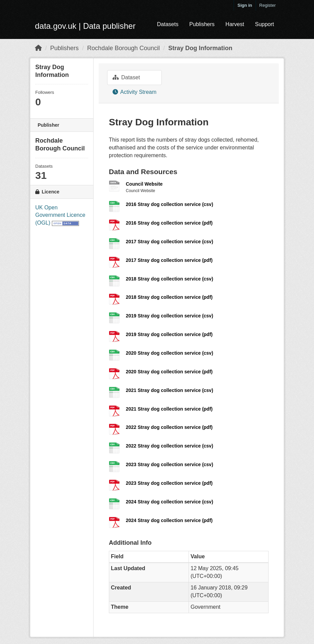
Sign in (245, 5)
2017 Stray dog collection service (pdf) (169, 260)
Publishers (202, 24)
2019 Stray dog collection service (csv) (170, 316)
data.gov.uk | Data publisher (85, 26)
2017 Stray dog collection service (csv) (170, 242)
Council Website (144, 184)
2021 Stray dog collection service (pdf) (169, 409)
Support (264, 24)
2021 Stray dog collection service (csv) (170, 390)
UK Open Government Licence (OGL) (60, 215)
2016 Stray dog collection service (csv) (170, 204)
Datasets (168, 24)
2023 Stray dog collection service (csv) (170, 464)
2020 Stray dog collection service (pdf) (169, 372)
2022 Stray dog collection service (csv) (170, 446)
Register (268, 5)
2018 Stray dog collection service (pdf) (169, 297)
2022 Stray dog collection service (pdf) (169, 427)
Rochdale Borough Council (123, 48)
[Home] (38, 48)
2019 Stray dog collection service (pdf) (169, 334)
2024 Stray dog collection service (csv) (170, 502)
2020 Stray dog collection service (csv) (170, 353)
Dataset (126, 77)
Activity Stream (134, 92)
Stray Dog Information (200, 48)
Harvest (235, 24)
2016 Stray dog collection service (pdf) (169, 223)
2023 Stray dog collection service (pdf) (169, 483)
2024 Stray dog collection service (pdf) (169, 520)
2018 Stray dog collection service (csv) (170, 279)
